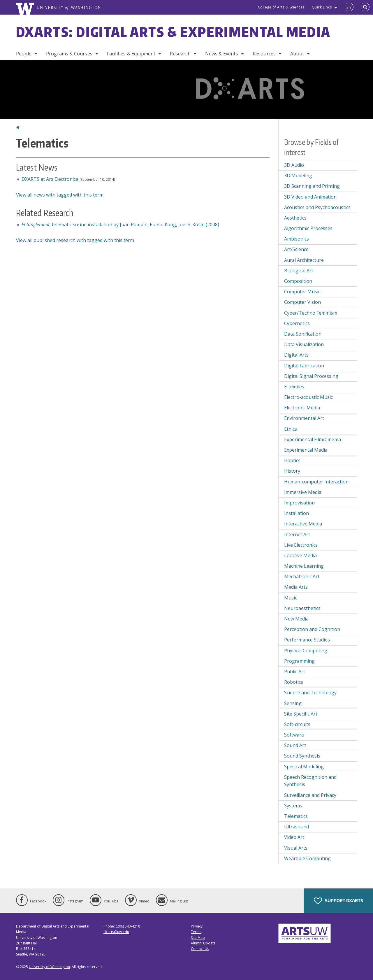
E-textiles (294, 387)
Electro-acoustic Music (308, 397)
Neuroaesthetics (302, 608)
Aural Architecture (304, 260)
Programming (299, 661)
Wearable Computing (307, 858)
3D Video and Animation (310, 197)
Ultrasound (297, 827)
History (292, 471)
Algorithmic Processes (308, 228)
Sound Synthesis (302, 756)
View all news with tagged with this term (60, 195)
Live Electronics (301, 545)
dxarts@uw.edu (116, 932)
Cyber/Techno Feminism (311, 313)
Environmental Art (304, 418)
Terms (196, 932)
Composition (298, 281)
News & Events (222, 54)
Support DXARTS (338, 901)
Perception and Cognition (312, 629)
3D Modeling (298, 176)
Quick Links (322, 7)
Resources (264, 54)
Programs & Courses (69, 54)
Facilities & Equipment (131, 54)
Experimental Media (306, 450)
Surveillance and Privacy (310, 795)
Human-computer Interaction (316, 482)
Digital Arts (296, 355)
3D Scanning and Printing (312, 186)
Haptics (292, 460)
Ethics (291, 429)
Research (180, 54)
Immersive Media (303, 492)
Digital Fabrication (304, 366)
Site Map (198, 938)
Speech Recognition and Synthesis (310, 781)
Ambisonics (297, 239)
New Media (296, 619)
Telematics (296, 816)
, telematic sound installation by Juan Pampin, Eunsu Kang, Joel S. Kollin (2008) (120, 225)
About (297, 54)
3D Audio (294, 165)
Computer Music (302, 292)
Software (294, 735)
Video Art (294, 837)
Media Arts (296, 587)
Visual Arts (296, 848)
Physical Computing (306, 651)
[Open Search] (365, 7)
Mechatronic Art (302, 576)
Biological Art (299, 271)
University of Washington (49, 967)
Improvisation (299, 503)
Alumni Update (203, 943)
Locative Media (300, 555)
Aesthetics (295, 218)
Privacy (197, 926)
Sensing (293, 703)
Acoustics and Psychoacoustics (317, 207)
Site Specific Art (301, 714)
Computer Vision (302, 302)
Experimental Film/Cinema (313, 439)
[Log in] (349, 7)
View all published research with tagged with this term (75, 240)
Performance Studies (307, 640)
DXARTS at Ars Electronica (50, 179)
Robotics (294, 682)
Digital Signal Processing (311, 376)
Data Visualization (304, 344)
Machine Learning (304, 566)
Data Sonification (303, 334)
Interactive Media (303, 524)
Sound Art (295, 745)
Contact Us (200, 949)
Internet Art (297, 534)
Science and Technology (310, 693)
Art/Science (296, 249)
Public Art (295, 672)
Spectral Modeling (304, 767)
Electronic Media (302, 408)
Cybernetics (297, 323)
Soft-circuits (297, 724)
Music (291, 598)
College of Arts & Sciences (281, 7)
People (24, 54)
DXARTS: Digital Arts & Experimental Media (173, 32)
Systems (293, 806)
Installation (297, 513)
